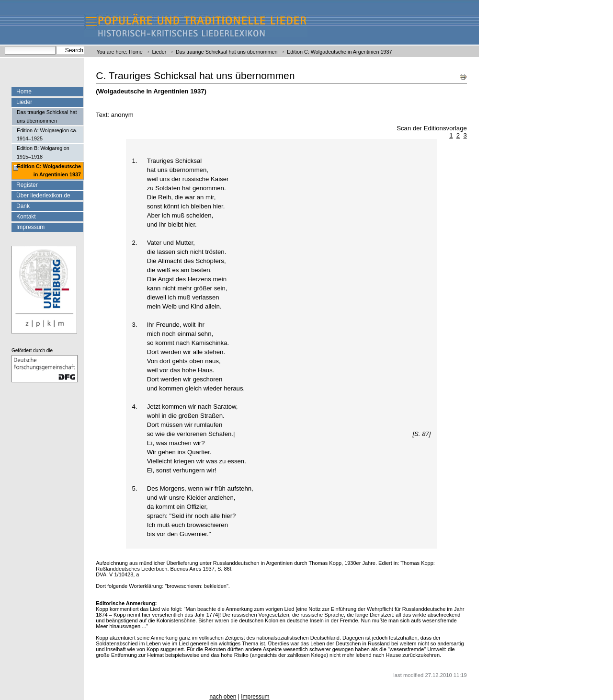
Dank (23, 206)
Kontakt (26, 217)
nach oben (223, 697)
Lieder (159, 52)
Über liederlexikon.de (43, 195)
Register (27, 185)
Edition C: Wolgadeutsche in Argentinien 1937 (49, 170)
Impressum (30, 227)
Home (136, 52)
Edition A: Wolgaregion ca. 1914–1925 (47, 134)
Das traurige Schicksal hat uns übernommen (227, 52)
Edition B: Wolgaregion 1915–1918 (43, 152)
